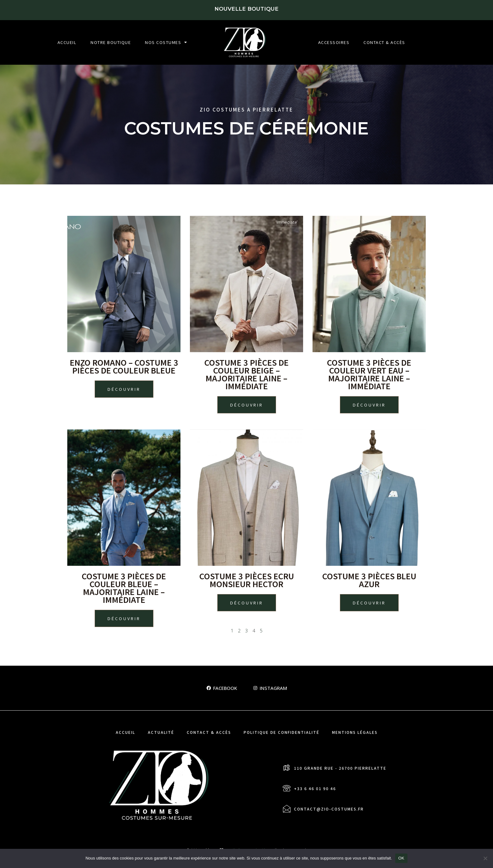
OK (401, 858)
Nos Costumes (166, 42)
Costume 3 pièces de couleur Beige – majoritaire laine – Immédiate (246, 374)
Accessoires (334, 42)
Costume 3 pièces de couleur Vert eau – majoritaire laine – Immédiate (369, 374)
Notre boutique (111, 42)
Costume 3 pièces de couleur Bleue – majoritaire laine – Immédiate (124, 588)
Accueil (67, 42)
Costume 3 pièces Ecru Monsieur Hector (247, 580)
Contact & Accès (384, 42)
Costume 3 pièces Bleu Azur (369, 580)
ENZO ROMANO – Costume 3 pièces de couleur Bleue (124, 366)
